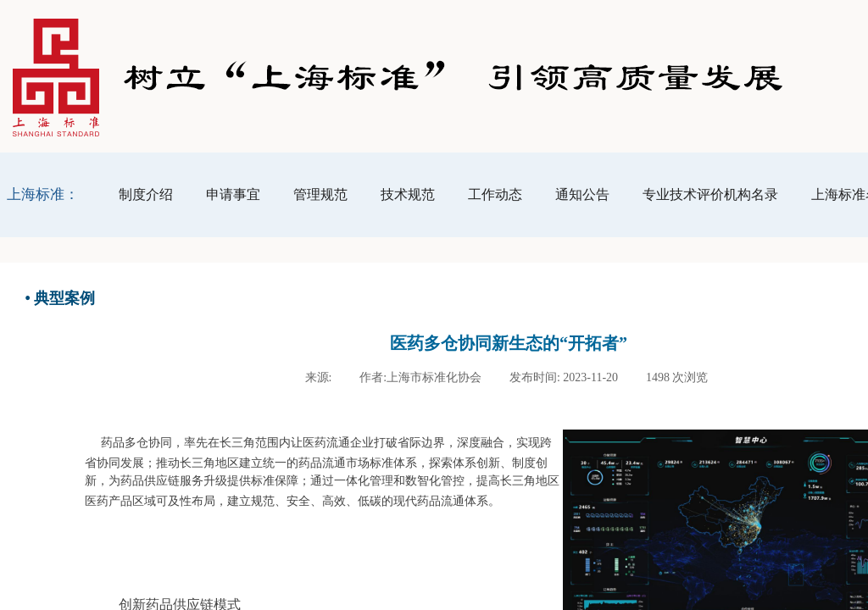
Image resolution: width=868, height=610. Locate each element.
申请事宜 (233, 194)
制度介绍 (146, 194)
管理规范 (320, 194)
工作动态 (495, 194)
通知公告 (582, 194)
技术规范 (408, 194)
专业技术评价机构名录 (710, 194)
